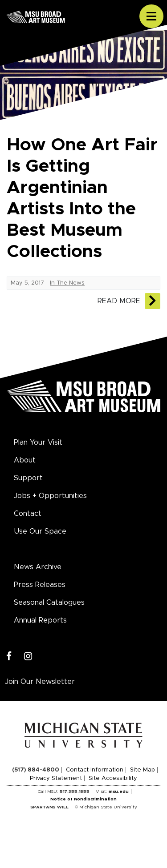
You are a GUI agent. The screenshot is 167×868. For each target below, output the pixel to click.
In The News (67, 283)
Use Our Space (40, 531)
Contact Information (95, 770)
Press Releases (40, 585)
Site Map (143, 770)
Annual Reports (40, 620)
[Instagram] (28, 657)
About (25, 460)
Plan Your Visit (38, 442)
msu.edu (119, 792)
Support (28, 478)
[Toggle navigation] (151, 16)
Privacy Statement (56, 778)
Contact (28, 514)
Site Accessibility (113, 778)
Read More (119, 301)
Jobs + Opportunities (50, 496)
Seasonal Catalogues (49, 603)
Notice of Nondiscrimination (83, 799)
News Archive (38, 567)
